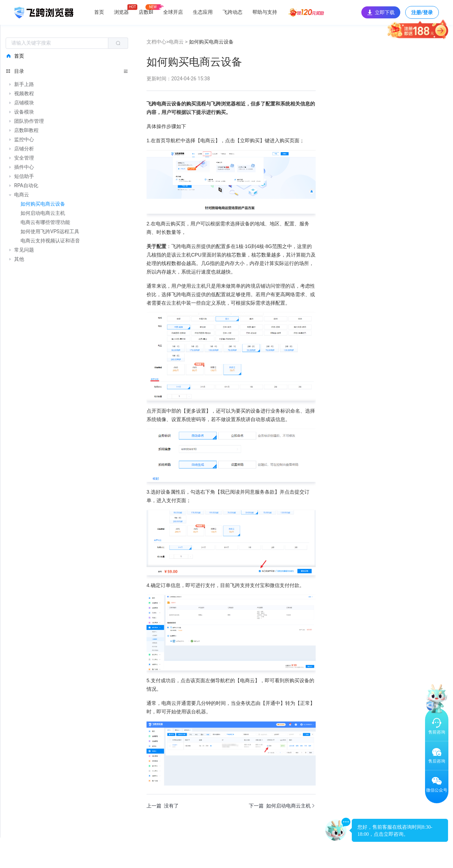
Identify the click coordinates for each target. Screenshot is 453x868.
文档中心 (156, 42)
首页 (99, 12)
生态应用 (203, 12)
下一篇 (282, 806)
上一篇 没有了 (163, 806)
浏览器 (121, 12)
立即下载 (381, 12)
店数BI (146, 12)
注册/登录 (422, 14)
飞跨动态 (233, 12)
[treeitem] (67, 85)
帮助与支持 (265, 12)
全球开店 (173, 12)
